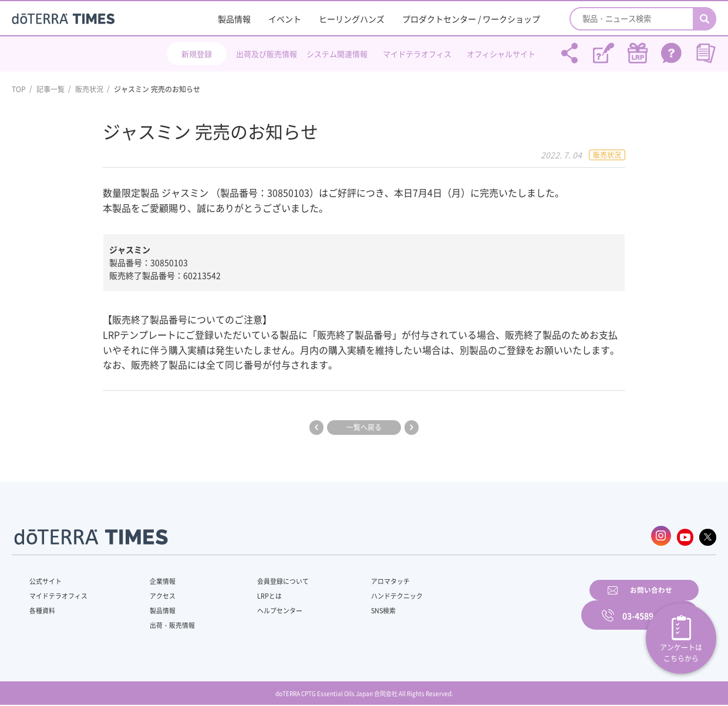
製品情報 (234, 19)
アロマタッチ (362, 578)
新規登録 (197, 54)
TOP (19, 89)
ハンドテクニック (369, 593)
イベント (285, 19)
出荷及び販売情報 (267, 54)
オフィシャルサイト (501, 54)
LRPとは (251, 593)
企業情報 (154, 578)
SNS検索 (355, 607)
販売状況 (89, 89)
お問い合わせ (514, 606)
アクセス (154, 593)
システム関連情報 (337, 54)
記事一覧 (50, 89)
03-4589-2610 (649, 606)
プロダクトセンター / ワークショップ (471, 19)
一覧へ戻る (364, 427)
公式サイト (47, 578)
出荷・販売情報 (165, 622)
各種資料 (43, 607)
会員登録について (265, 578)
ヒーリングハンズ (352, 19)
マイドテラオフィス (417, 54)
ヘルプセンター (262, 607)
